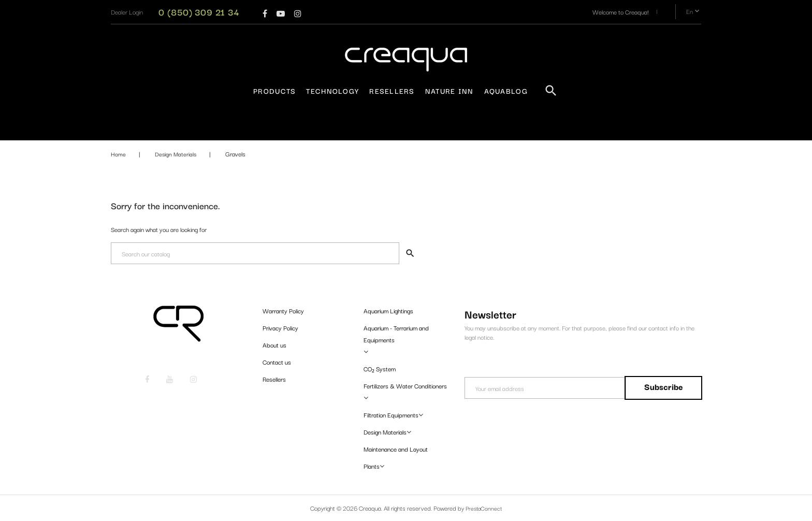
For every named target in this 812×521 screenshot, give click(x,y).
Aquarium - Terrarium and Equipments (396, 334)
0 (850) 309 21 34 (199, 12)
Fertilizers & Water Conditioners (405, 386)
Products (274, 91)
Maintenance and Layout (396, 449)
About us (274, 345)
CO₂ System (380, 368)
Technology (332, 91)
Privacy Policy (280, 328)
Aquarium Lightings (388, 310)
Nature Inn (450, 91)
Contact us (277, 362)
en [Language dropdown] (694, 12)
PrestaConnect (484, 508)
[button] (127, 12)
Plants (372, 466)
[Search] (255, 253)
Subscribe (661, 387)
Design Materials (385, 432)
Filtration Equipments (391, 415)
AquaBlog (506, 91)
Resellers (392, 91)
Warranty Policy (283, 310)
